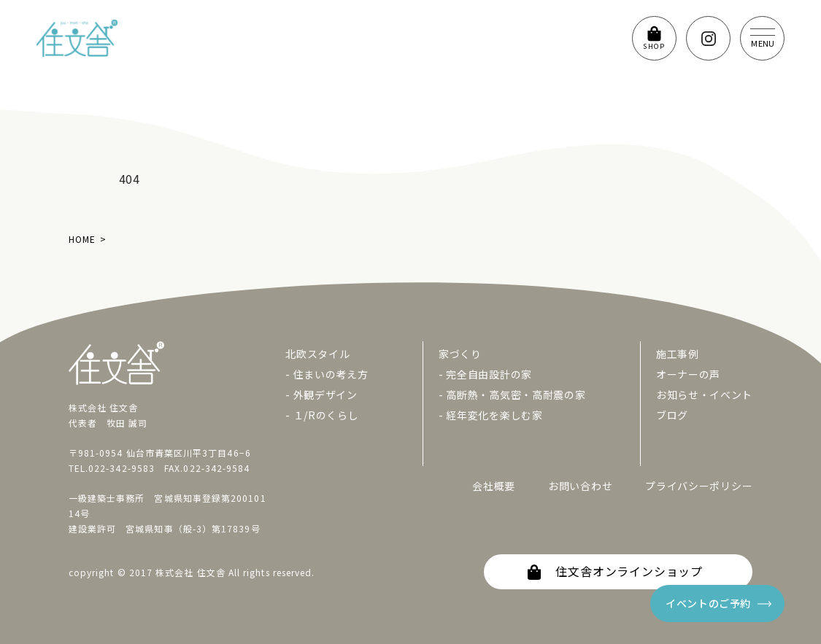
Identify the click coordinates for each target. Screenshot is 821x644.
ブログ (672, 415)
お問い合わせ (580, 486)
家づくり (460, 354)
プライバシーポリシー (699, 486)
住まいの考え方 (331, 374)
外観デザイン (325, 395)
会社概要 (494, 486)
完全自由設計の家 (489, 374)
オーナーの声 (688, 374)
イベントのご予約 (708, 603)
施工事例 (678, 354)
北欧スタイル (317, 354)
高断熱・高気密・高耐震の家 (516, 395)
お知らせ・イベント (704, 395)
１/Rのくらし (326, 415)
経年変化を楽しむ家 (494, 415)
